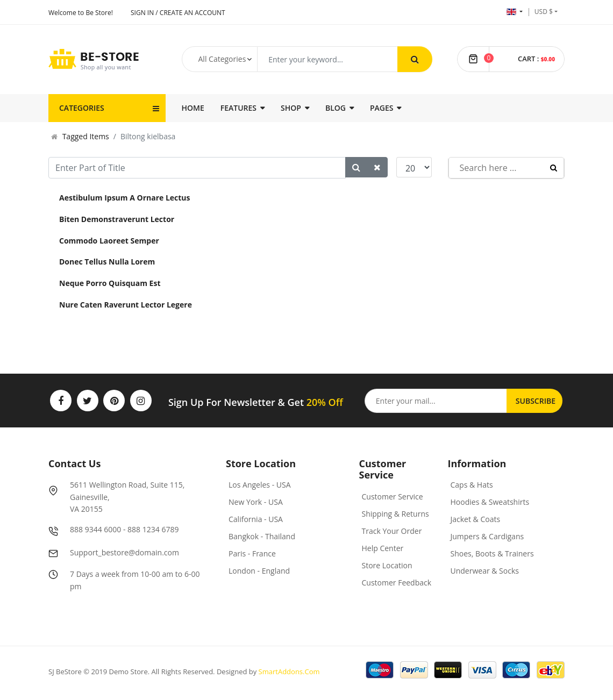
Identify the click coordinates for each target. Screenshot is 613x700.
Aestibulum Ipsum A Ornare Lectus (125, 198)
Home (193, 108)
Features (238, 108)
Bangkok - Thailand (262, 536)
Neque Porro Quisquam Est (110, 283)
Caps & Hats (472, 485)
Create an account (193, 13)
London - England (259, 571)
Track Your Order (392, 531)
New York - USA (256, 502)
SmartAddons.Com (289, 672)
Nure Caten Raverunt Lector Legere (126, 305)
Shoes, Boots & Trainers (492, 553)
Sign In (142, 13)
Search (554, 168)
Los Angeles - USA (260, 485)
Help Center (383, 548)
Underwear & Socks (485, 571)
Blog (336, 108)
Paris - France (252, 553)
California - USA (256, 519)
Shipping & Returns (395, 514)
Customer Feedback (397, 583)
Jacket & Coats (476, 519)
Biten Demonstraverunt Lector (117, 219)
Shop (291, 108)
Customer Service (393, 497)
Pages (382, 108)
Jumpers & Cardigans (487, 536)
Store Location (387, 565)
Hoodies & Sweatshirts (490, 502)
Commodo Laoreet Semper (109, 241)
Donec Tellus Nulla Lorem (107, 262)
